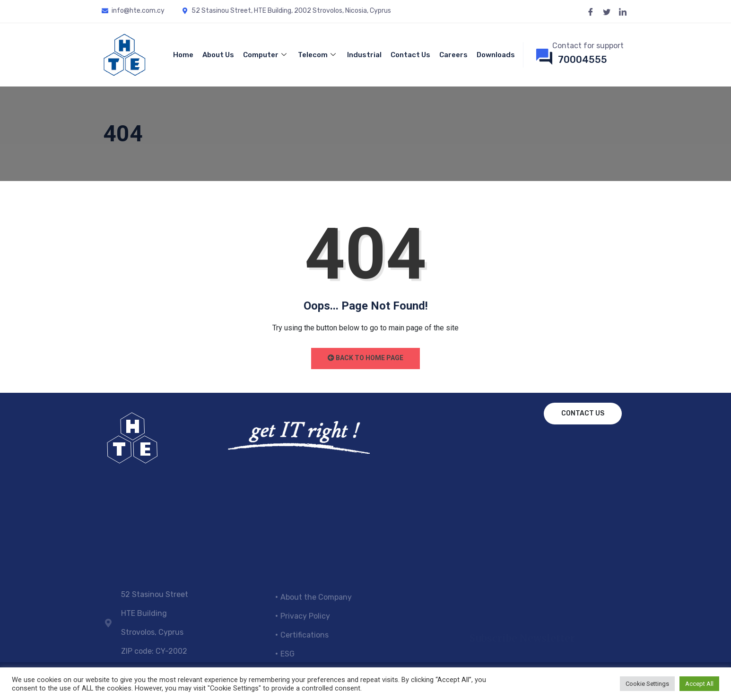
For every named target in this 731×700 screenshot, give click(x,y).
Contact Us (410, 55)
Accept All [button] (699, 684)
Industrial (364, 55)
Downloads (496, 55)
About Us (218, 55)
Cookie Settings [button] (647, 684)
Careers (453, 55)
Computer (266, 55)
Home (183, 55)
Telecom (318, 55)
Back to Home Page (365, 358)
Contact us (583, 413)
